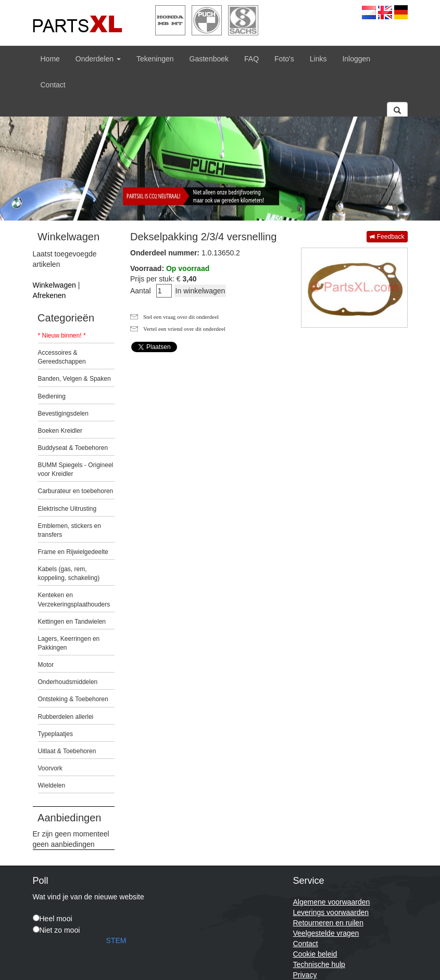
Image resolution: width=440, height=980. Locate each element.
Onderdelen (98, 59)
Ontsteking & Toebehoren (73, 699)
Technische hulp (319, 964)
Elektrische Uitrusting (67, 509)
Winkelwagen (54, 285)
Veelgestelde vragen (326, 933)
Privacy (305, 975)
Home (50, 59)
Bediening (52, 396)
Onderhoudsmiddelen (68, 682)
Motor (46, 665)
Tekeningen (155, 59)
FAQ (252, 59)
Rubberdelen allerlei (66, 717)
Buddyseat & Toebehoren (73, 448)
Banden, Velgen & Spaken (74, 379)
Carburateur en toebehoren (76, 491)
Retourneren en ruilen (328, 923)
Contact (53, 85)
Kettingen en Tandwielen (72, 622)
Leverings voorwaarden (331, 912)
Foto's (284, 59)
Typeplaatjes (55, 734)
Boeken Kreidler (60, 431)
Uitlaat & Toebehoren (67, 751)
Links (318, 59)
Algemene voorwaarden (332, 902)
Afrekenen (49, 295)
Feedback (387, 237)
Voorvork (50, 768)
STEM (116, 940)
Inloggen (356, 59)
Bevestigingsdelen (63, 414)
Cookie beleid (315, 954)
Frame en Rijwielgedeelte (73, 552)
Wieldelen (52, 785)
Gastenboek (209, 59)
